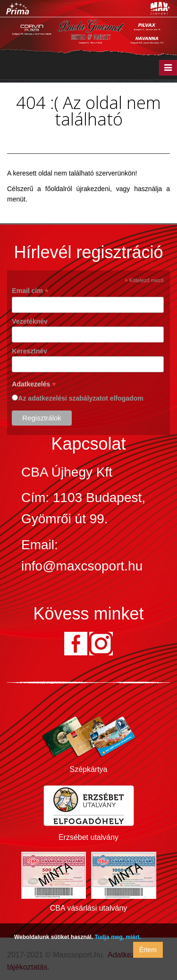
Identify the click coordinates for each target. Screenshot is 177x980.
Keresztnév (29, 351)
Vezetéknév (30, 321)
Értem (148, 950)
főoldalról (59, 189)
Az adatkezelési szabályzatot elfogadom (80, 398)
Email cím (30, 291)
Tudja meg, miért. (118, 937)
